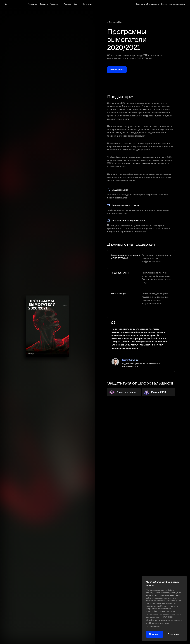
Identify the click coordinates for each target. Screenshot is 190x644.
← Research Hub (115, 22)
